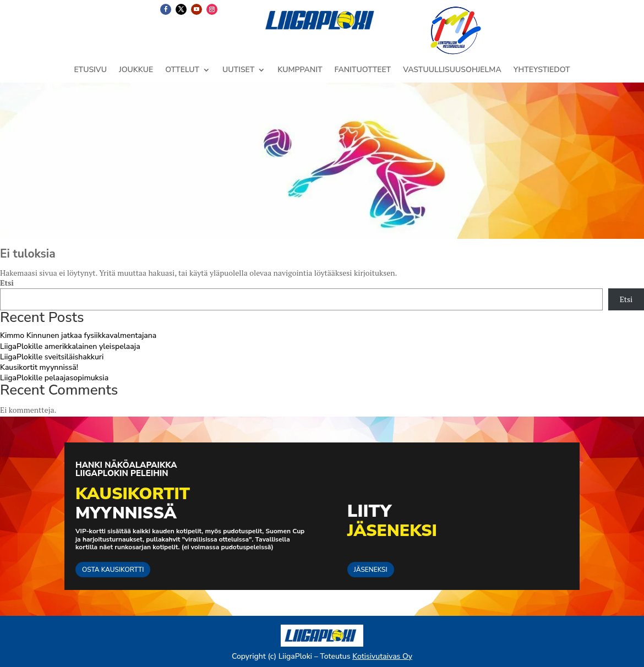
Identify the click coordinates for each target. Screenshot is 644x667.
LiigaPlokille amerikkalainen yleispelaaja (70, 346)
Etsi (7, 283)
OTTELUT (182, 70)
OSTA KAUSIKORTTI (113, 570)
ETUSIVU (90, 70)
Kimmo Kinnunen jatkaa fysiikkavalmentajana (78, 335)
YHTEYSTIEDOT (542, 70)
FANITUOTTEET (362, 70)
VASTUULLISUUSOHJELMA (452, 70)
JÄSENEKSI (371, 570)
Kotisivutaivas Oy (382, 656)
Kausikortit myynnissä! (39, 367)
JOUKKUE (136, 70)
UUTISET (238, 70)
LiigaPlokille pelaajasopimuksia (54, 378)
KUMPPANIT (300, 70)
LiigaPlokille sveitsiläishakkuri (52, 357)
